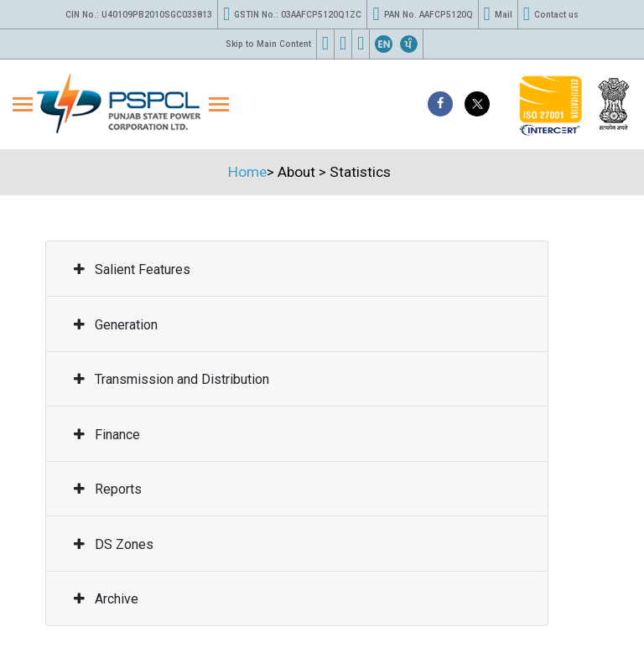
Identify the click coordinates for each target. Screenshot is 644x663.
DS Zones (114, 544)
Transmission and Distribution (171, 379)
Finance (107, 435)
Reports (108, 489)
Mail (498, 14)
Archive (106, 599)
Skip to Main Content (268, 44)
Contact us (551, 14)
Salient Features (132, 269)
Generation (116, 325)
